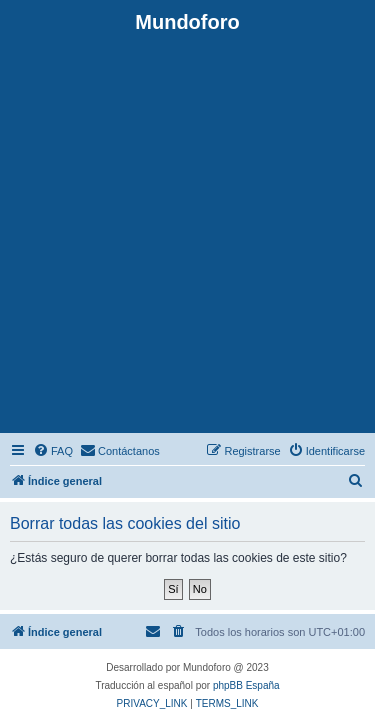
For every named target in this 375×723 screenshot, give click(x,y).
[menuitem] (53, 451)
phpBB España (246, 685)
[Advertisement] (187, 231)
